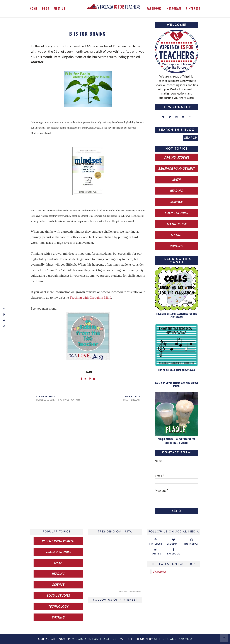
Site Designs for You (173, 639)
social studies (176, 213)
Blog (46, 8)
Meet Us (60, 8)
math (177, 180)
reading (176, 191)
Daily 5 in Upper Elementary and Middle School (176, 384)
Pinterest (193, 8)
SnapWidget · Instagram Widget (130, 591)
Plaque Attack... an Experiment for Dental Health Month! (177, 441)
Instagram (173, 8)
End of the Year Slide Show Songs (177, 370)
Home (34, 8)
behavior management (177, 169)
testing (177, 235)
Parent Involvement (58, 541)
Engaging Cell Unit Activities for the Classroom (177, 315)
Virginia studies (176, 157)
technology (177, 224)
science (177, 202)
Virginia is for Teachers (94, 639)
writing (176, 246)
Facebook (154, 8)
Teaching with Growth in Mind (90, 297)
